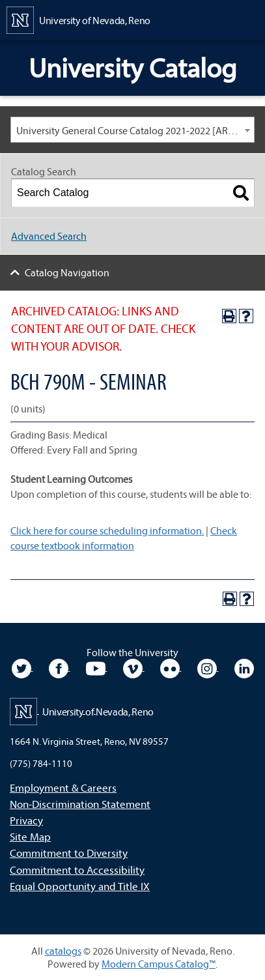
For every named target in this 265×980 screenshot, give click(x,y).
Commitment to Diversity (69, 853)
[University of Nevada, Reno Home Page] (78, 19)
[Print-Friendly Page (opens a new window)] (229, 316)
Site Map (30, 836)
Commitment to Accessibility (77, 870)
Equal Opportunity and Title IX (80, 886)
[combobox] (132, 130)
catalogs (63, 951)
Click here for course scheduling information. (107, 530)
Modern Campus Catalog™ (159, 964)
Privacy (26, 820)
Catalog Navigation (67, 272)
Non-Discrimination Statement (80, 804)
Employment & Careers (63, 787)
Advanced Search (49, 236)
